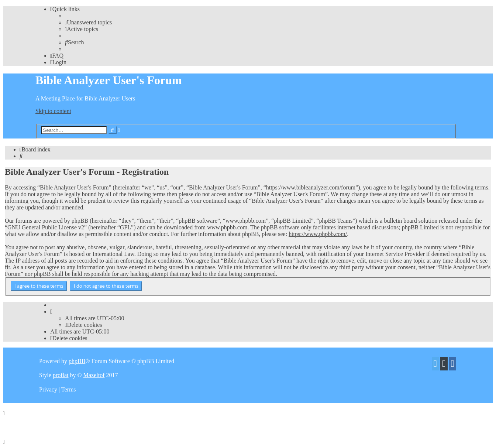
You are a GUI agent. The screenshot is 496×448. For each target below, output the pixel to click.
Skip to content (53, 111)
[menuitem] (88, 22)
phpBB (77, 361)
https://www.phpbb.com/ (318, 234)
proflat (61, 375)
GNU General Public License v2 (46, 227)
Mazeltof (94, 375)
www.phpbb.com (227, 227)
